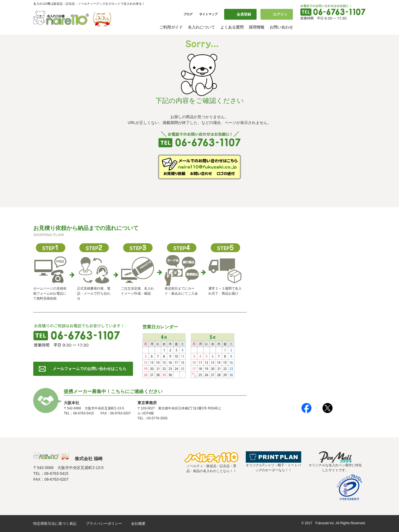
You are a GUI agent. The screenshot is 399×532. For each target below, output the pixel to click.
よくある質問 (232, 27)
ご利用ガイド (171, 27)
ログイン (280, 14)
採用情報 (257, 27)
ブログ (188, 14)
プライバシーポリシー (104, 524)
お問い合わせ (281, 27)
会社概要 (138, 524)
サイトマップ (208, 14)
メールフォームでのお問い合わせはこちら (89, 369)
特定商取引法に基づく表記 (55, 524)
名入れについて (201, 27)
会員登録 (244, 14)
